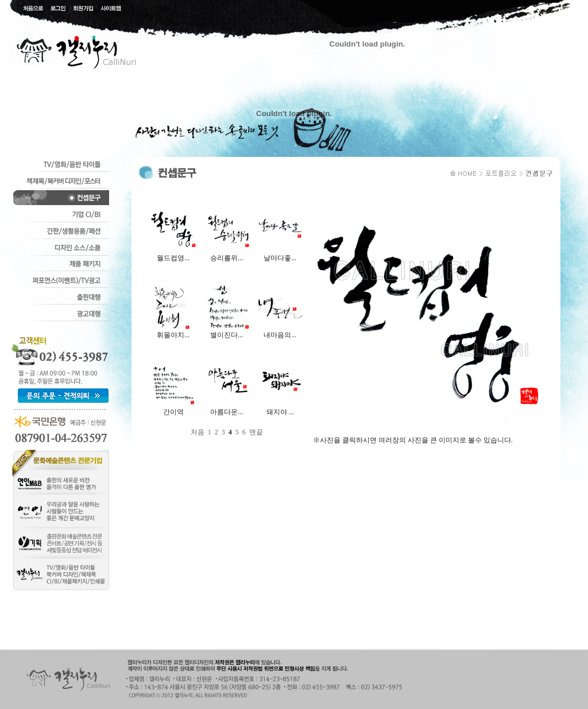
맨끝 (256, 432)
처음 (198, 432)
